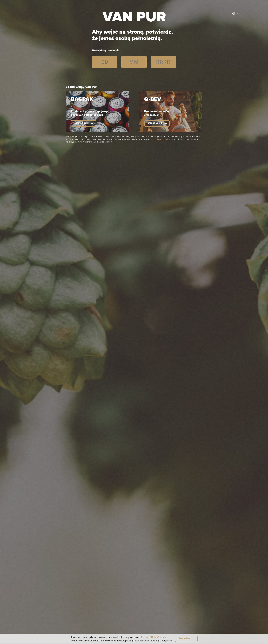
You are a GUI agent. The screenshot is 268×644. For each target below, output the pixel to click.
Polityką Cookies (162, 139)
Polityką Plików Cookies (153, 637)
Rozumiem (185, 638)
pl (238, 13)
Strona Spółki (82, 123)
